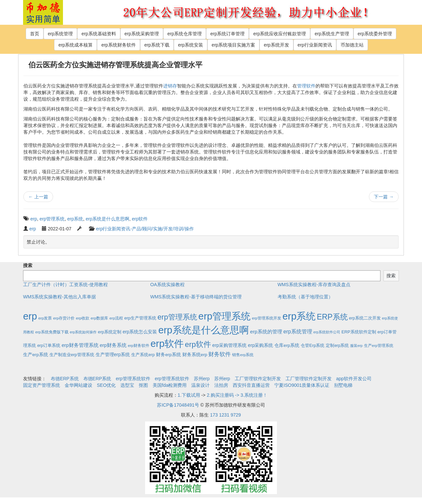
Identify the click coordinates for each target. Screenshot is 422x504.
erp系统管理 (60, 34)
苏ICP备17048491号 (178, 405)
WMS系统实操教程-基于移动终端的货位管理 (196, 297)
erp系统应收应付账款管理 (280, 34)
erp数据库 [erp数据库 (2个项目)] (99, 318)
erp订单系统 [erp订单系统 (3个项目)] (49, 346)
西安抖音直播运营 (251, 385)
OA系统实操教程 (167, 285)
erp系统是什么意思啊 (107, 219)
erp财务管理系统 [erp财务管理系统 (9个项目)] (80, 345)
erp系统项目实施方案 (233, 45)
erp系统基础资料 (99, 34)
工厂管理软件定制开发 (258, 379)
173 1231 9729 (225, 415)
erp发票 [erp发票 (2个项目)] (45, 318)
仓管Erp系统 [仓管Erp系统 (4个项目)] (313, 345)
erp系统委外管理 (375, 34)
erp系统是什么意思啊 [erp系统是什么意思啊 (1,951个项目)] (203, 330)
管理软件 (306, 86)
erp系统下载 (157, 45)
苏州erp (202, 379)
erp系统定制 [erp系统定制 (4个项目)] (110, 332)
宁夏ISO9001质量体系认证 (302, 385)
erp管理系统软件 (133, 379)
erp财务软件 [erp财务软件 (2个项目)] (139, 345)
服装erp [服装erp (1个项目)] (356, 346)
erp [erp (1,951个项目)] (30, 316)
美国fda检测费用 (170, 385)
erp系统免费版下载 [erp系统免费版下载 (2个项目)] (52, 332)
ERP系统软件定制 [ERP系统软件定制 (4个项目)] (359, 332)
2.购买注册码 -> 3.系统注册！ (237, 395)
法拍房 (221, 385)
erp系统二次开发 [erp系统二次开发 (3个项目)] (365, 318)
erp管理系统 (52, 219)
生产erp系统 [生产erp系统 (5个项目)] (36, 355)
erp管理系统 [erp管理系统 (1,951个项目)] (225, 316)
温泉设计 (200, 385)
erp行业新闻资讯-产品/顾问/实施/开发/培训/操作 (145, 229)
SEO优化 (106, 385)
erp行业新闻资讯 (315, 45)
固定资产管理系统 (42, 385)
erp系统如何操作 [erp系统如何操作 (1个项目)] (83, 332)
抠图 (143, 385)
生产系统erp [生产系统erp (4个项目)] (143, 355)
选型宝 (127, 385)
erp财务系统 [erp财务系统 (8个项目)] (113, 345)
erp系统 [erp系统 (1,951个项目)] (299, 316)
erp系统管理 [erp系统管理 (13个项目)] (298, 332)
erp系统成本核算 (75, 45)
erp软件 (140, 219)
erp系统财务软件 (118, 45)
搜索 (28, 265)
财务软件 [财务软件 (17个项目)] (220, 354)
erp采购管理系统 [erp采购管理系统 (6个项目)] (229, 345)
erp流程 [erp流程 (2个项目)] (116, 318)
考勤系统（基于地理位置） (305, 297)
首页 (35, 34)
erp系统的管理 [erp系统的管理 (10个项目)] (266, 332)
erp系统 (75, 219)
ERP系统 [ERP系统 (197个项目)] (332, 317)
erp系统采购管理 (142, 34)
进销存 (170, 86)
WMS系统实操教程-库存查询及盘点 (314, 285)
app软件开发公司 (354, 379)
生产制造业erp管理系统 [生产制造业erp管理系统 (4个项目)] (72, 355)
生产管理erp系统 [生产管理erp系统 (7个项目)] (113, 354)
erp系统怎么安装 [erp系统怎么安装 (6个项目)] (140, 332)
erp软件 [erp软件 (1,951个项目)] (167, 343)
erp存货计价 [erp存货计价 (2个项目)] (64, 318)
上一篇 (38, 197)
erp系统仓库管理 (185, 34)
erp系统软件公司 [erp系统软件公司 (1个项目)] (327, 332)
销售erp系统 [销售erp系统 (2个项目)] (243, 355)
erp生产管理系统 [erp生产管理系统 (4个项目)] (140, 318)
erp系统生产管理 (332, 34)
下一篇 (384, 197)
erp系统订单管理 (227, 34)
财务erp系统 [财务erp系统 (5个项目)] (168, 355)
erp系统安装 (191, 45)
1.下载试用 (189, 395)
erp (34, 219)
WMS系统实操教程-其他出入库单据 (60, 297)
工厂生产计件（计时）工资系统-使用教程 (65, 285)
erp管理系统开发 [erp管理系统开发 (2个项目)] (267, 318)
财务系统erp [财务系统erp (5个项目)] (195, 355)
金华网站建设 (78, 385)
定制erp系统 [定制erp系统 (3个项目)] (337, 346)
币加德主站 (352, 45)
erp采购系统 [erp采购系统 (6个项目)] (260, 345)
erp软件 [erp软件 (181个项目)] (198, 344)
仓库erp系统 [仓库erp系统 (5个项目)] (287, 345)
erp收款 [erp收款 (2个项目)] (83, 318)
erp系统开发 (276, 45)
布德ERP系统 (65, 379)
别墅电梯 (343, 385)
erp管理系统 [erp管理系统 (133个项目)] (177, 317)
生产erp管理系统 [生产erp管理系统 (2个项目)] (379, 345)
